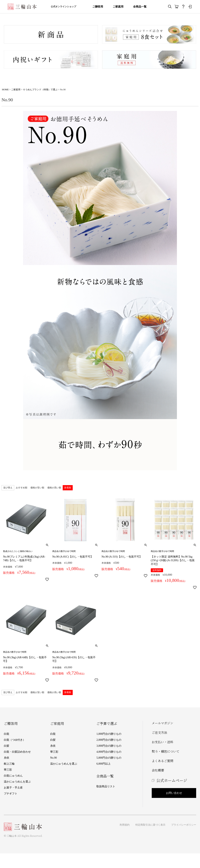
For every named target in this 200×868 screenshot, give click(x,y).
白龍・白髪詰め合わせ (17, 752)
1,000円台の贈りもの (109, 734)
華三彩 (8, 770)
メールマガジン (162, 723)
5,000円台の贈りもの (109, 758)
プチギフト (11, 794)
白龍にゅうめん (13, 776)
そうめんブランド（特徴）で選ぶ (40, 90)
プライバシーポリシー (184, 825)
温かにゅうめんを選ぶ (17, 782)
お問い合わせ (174, 793)
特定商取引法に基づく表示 (150, 825)
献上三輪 (9, 764)
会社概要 (158, 770)
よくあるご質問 (162, 761)
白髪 (7, 746)
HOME (5, 90)
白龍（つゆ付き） (15, 740)
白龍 (7, 734)
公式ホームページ (172, 780)
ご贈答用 (98, 7)
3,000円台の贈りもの (109, 746)
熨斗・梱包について (166, 751)
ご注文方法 (159, 733)
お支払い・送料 (162, 742)
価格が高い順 (54, 488)
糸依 (7, 758)
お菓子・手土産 (13, 788)
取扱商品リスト (106, 786)
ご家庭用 (118, 7)
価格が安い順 (37, 488)
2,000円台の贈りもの (109, 740)
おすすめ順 (22, 488)
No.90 (54, 758)
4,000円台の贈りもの (109, 752)
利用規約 (125, 825)
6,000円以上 (103, 764)
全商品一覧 (140, 7)
